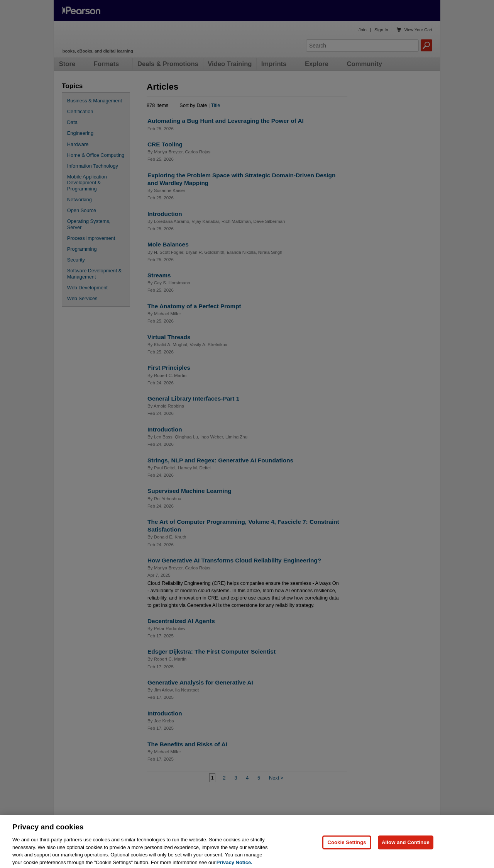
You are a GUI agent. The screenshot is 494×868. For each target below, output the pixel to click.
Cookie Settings (347, 852)
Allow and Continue (406, 852)
